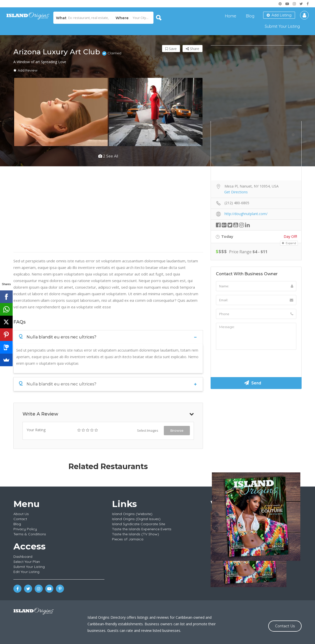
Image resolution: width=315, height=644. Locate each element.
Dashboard (23, 557)
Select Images (148, 430)
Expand (289, 243)
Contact (20, 519)
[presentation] (254, 363)
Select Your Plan (27, 562)
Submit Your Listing (282, 26)
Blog (250, 16)
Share (193, 49)
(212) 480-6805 (237, 203)
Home (231, 16)
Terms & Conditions (30, 534)
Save (171, 49)
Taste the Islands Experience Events (142, 529)
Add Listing (279, 15)
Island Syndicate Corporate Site (139, 524)
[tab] (108, 337)
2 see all (108, 156)
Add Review (25, 70)
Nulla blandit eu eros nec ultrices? (58, 337)
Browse (177, 430)
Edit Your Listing (26, 572)
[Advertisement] (256, 431)
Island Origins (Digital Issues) (136, 519)
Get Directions (236, 192)
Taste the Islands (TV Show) (136, 534)
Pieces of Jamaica (128, 539)
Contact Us (285, 626)
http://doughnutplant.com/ (246, 214)
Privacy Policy (25, 529)
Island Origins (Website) (132, 514)
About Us (21, 514)
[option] (61, 112)
